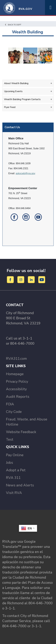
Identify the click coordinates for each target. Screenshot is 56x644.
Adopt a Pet (16, 470)
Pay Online (15, 455)
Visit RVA (14, 493)
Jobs (9, 463)
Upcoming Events (13, 91)
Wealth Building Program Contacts (22, 99)
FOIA (10, 404)
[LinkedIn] (32, 279)
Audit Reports (18, 397)
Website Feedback (21, 432)
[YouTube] (42, 279)
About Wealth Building (16, 83)
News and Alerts (20, 485)
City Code (14, 412)
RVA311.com (16, 359)
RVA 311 (13, 478)
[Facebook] (11, 279)
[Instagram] (21, 279)
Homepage (15, 374)
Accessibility (16, 389)
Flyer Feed (10, 107)
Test (10, 439)
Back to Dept (13, 25)
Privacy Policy (17, 381)
